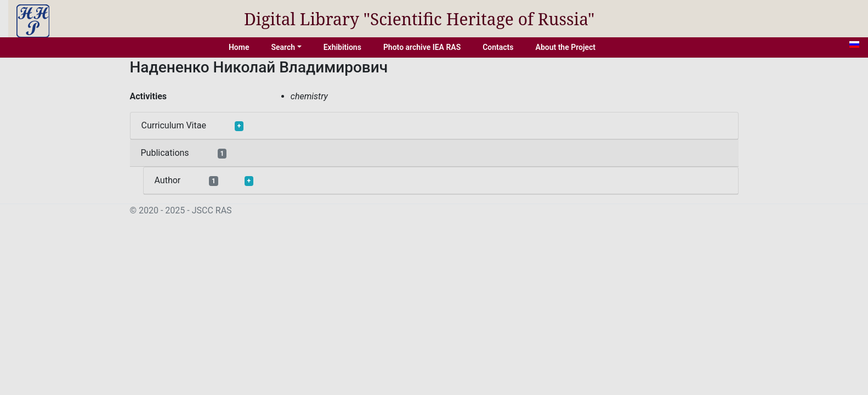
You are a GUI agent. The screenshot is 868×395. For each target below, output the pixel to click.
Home (239, 47)
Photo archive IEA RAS (422, 47)
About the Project (566, 47)
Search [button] (283, 47)
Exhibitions (342, 47)
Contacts (498, 47)
